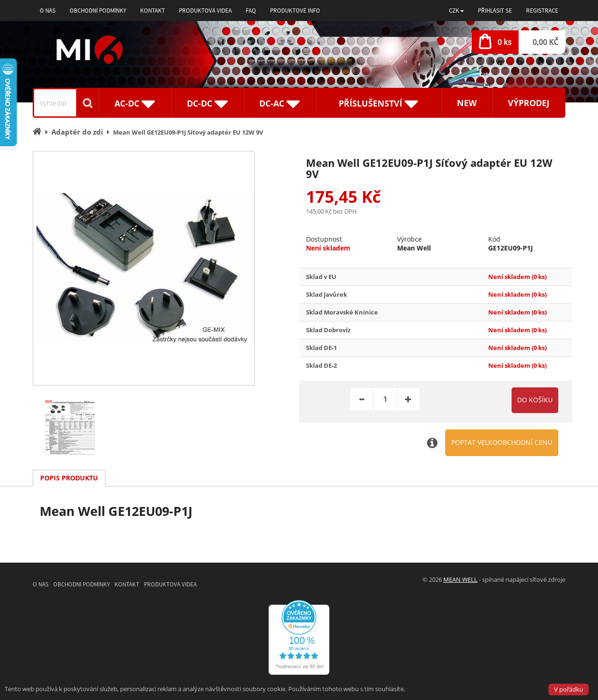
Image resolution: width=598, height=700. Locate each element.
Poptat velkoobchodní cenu (502, 442)
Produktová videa (205, 11)
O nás (48, 11)
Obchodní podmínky (98, 11)
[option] (144, 268)
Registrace (542, 11)
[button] (456, 11)
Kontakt (153, 11)
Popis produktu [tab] (69, 478)
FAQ (251, 11)
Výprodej (529, 103)
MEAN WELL (460, 579)
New (467, 103)
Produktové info (295, 11)
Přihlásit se (495, 11)
